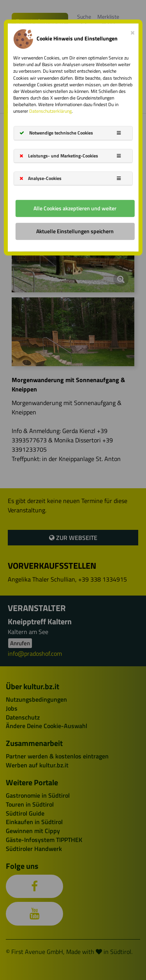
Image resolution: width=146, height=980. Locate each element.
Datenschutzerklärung (50, 111)
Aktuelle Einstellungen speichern (75, 231)
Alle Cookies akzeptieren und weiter (75, 208)
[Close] (133, 31)
